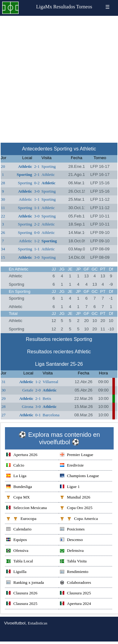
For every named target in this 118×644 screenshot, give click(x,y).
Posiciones (72, 530)
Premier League (77, 455)
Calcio (15, 466)
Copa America (79, 519)
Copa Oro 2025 (76, 508)
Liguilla (16, 572)
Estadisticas (37, 623)
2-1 (37, 166)
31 (4, 382)
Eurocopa (21, 519)
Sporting (49, 166)
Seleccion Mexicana (27, 508)
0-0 (37, 233)
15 (3, 257)
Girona (27, 407)
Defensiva (72, 551)
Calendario (19, 530)
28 (3, 183)
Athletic (25, 166)
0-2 (37, 183)
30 (3, 199)
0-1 (38, 415)
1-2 (37, 241)
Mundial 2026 (75, 498)
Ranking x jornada (25, 583)
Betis (47, 398)
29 (4, 398)
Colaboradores (76, 583)
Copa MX (18, 498)
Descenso (71, 540)
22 (3, 216)
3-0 (37, 191)
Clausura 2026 (22, 594)
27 (4, 415)
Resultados (64, 7)
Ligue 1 (70, 487)
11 (3, 208)
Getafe (28, 390)
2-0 (38, 390)
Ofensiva (17, 551)
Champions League (79, 476)
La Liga (16, 476)
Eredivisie (72, 466)
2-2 (37, 224)
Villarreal (50, 382)
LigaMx (44, 7)
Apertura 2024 (75, 604)
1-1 (37, 199)
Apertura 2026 (22, 455)
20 (3, 166)
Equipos (17, 540)
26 (3, 233)
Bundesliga (19, 487)
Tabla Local (20, 562)
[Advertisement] (59, 78)
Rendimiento (74, 572)
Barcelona (51, 415)
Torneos (84, 7)
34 (3, 249)
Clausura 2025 (75, 594)
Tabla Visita (73, 562)
